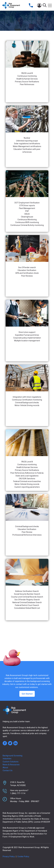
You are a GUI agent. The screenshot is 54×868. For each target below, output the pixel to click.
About (5, 768)
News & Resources (11, 765)
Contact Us (8, 770)
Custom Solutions (11, 762)
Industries (7, 759)
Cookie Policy (23, 856)
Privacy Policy (9, 856)
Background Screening (12, 756)
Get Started (27, 694)
